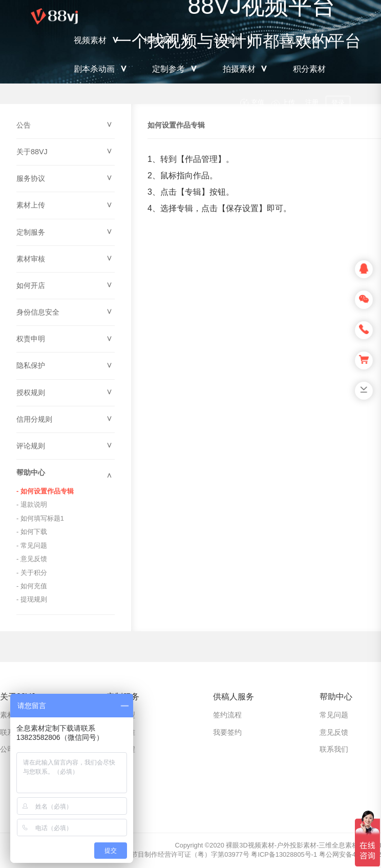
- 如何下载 (32, 532)
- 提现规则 (32, 599)
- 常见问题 (32, 545)
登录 (338, 103)
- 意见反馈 (32, 559)
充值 (258, 102)
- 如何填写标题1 (40, 518)
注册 (312, 102)
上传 (288, 102)
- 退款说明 (32, 504)
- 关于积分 (32, 573)
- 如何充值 (32, 586)
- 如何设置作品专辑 (45, 491)
